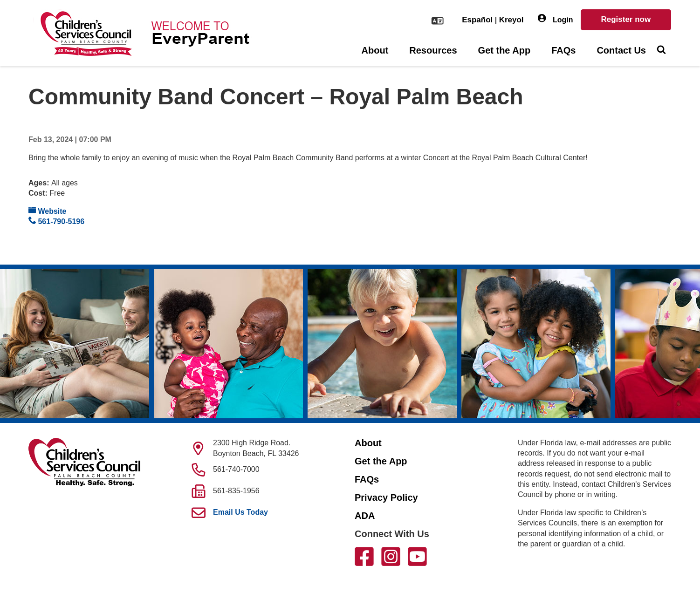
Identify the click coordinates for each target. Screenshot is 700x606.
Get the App (504, 50)
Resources (433, 50)
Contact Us (621, 50)
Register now (626, 19)
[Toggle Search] (661, 51)
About (375, 50)
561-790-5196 (56, 221)
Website (48, 211)
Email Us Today (240, 512)
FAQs (563, 50)
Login (556, 19)
